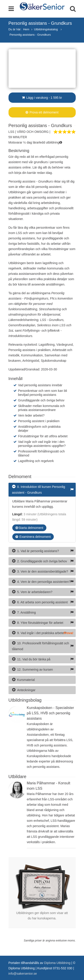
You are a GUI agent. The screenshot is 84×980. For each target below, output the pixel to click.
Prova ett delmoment (42, 112)
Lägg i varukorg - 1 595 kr (42, 98)
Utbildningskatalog (46, 29)
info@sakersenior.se (23, 974)
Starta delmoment (29, 528)
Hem (26, 29)
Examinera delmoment (33, 537)
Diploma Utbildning (57, 963)
